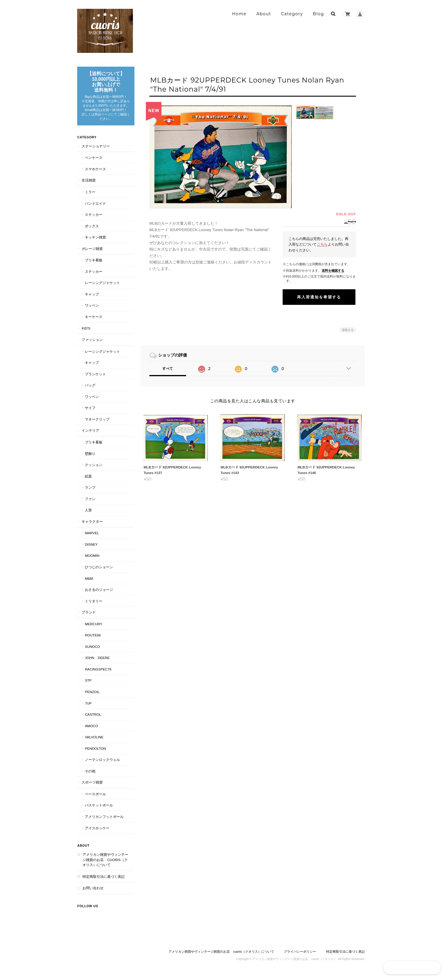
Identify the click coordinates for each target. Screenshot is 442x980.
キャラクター (92, 526)
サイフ (90, 412)
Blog (318, 14)
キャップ (92, 298)
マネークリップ (97, 424)
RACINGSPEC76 (98, 674)
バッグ (90, 390)
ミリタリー (94, 605)
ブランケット (95, 378)
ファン (90, 503)
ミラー (90, 196)
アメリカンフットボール (104, 821)
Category (292, 14)
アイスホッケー (97, 832)
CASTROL (93, 719)
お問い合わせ (93, 892)
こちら (322, 244)
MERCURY (93, 628)
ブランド (89, 617)
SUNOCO (92, 651)
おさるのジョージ (99, 594)
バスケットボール (99, 810)
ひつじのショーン (99, 571)
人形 (88, 514)
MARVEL (92, 537)
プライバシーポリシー (300, 956)
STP (88, 685)
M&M (89, 583)
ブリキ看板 (94, 264)
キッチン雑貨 (95, 242)
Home (239, 14)
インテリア (90, 435)
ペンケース (94, 162)
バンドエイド (95, 207)
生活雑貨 (89, 185)
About (264, 14)
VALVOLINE (94, 741)
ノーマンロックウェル (102, 764)
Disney (91, 549)
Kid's (86, 332)
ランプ (90, 492)
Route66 (93, 639)
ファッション (92, 344)
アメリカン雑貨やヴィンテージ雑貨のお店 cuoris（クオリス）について (104, 864)
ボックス (92, 230)
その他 (90, 775)
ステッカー (94, 219)
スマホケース (95, 173)
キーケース (94, 321)
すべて (169, 369)
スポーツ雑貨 (92, 787)
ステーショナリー (96, 150)
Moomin (92, 560)
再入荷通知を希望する (319, 297)
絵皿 (88, 480)
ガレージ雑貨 (92, 253)
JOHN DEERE (97, 662)
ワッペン (92, 310)
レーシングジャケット (102, 287)
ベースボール (95, 798)
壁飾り (90, 458)
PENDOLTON (95, 753)
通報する (348, 330)
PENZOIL (92, 696)
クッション (94, 469)
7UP (88, 707)
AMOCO (91, 730)
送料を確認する (333, 270)
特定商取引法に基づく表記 (104, 881)
